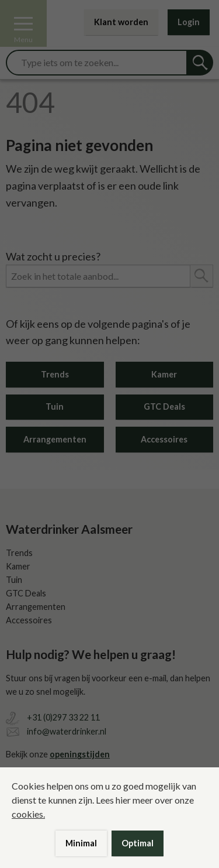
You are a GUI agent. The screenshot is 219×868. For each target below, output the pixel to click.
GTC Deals (164, 406)
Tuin (55, 406)
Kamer (164, 374)
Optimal (138, 843)
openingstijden (80, 754)
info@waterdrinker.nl (67, 731)
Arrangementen (55, 439)
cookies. (28, 814)
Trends (55, 374)
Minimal (81, 843)
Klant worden (121, 22)
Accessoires (164, 439)
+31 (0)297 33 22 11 (63, 717)
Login (189, 22)
